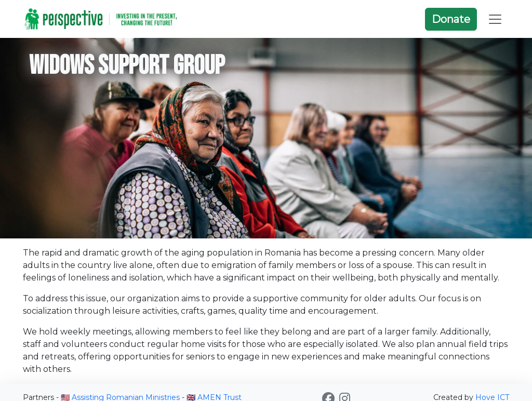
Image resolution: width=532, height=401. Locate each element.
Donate (451, 19)
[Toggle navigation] (495, 19)
